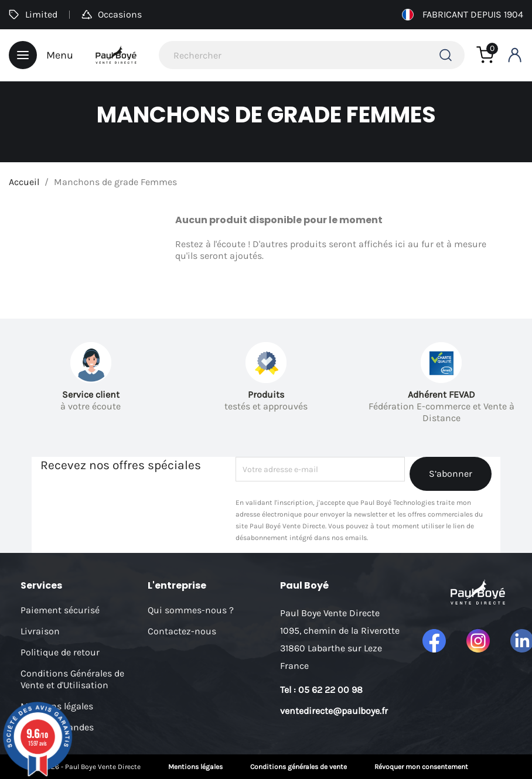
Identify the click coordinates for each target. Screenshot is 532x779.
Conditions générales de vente (299, 767)
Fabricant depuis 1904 (463, 15)
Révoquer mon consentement (421, 767)
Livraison (40, 631)
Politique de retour (60, 652)
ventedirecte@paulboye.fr (334, 711)
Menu (41, 55)
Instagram (478, 641)
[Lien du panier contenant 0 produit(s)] (485, 55)
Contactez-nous (182, 631)
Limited (33, 14)
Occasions (112, 14)
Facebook (434, 641)
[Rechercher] (312, 55)
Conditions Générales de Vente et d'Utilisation (72, 679)
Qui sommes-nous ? (191, 610)
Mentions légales (195, 767)
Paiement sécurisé (60, 610)
